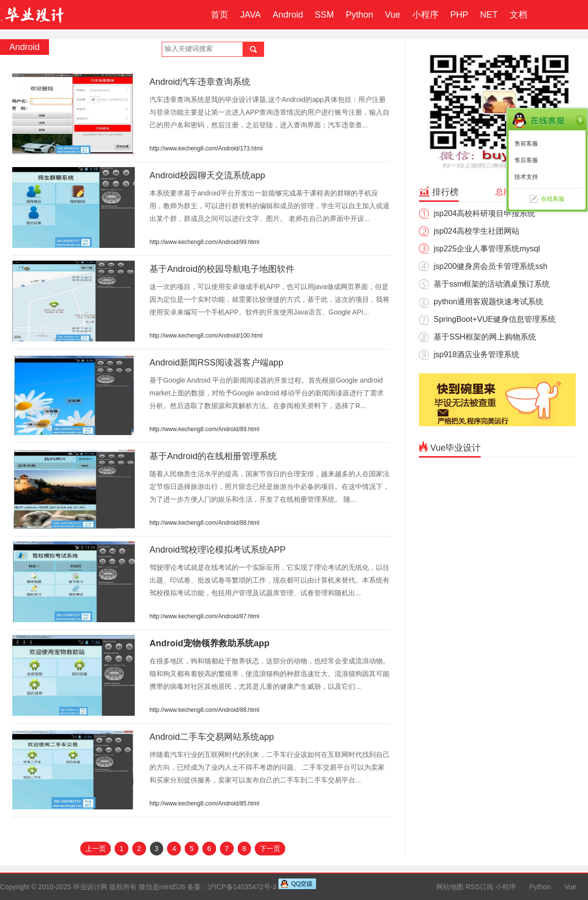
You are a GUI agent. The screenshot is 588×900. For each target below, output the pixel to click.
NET (489, 15)
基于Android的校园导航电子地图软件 (222, 269)
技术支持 (526, 177)
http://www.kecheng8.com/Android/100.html (206, 336)
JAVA (250, 15)
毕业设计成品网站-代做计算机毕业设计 (34, 15)
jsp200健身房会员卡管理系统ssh (490, 266)
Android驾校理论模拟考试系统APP (218, 550)
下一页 (270, 849)
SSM (324, 15)
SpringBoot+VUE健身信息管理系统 (495, 319)
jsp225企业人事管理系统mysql (487, 249)
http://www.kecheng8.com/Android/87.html (204, 616)
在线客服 (553, 199)
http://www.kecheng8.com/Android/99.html (204, 242)
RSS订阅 (479, 887)
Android (288, 15)
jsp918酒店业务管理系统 (477, 354)
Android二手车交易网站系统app (212, 737)
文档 (518, 15)
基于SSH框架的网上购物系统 (485, 337)
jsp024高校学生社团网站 (477, 231)
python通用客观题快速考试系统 (489, 302)
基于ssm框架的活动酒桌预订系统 (492, 284)
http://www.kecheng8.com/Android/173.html (206, 148)
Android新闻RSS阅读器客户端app (216, 363)
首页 (220, 15)
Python (359, 15)
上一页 (96, 849)
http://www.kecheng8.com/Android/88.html (204, 523)
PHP (459, 15)
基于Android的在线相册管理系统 (213, 456)
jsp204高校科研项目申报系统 (484, 213)
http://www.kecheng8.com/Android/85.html (204, 803)
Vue (392, 15)
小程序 (425, 15)
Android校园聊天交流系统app (207, 175)
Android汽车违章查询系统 (200, 82)
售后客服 (526, 160)
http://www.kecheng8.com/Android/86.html (204, 710)
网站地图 (450, 887)
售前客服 (526, 144)
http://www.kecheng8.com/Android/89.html (204, 429)
